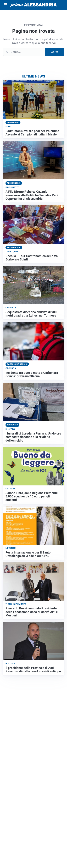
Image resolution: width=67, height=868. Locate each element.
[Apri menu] (5, 5)
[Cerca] (24, 52)
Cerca (55, 52)
